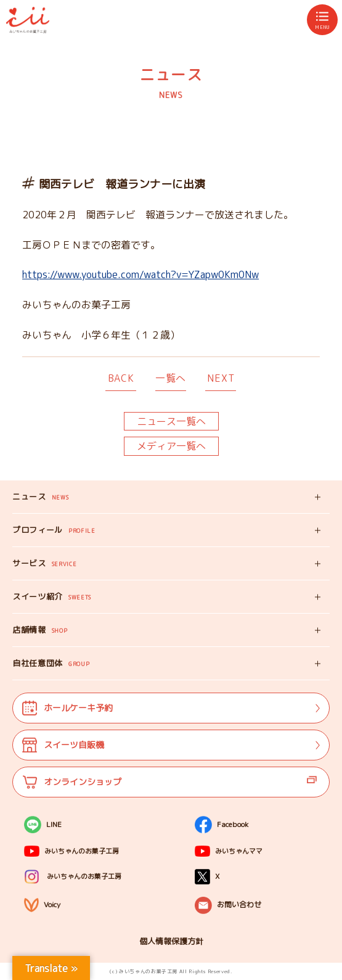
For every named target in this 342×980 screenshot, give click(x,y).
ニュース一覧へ (171, 421)
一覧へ (171, 378)
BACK (121, 378)
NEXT (221, 378)
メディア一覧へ (171, 446)
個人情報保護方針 (171, 941)
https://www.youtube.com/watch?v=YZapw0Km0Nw (140, 274)
